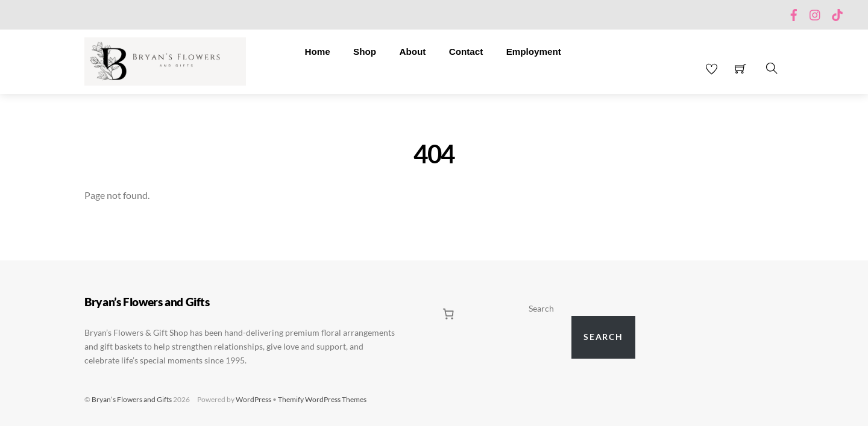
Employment (534, 52)
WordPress (253, 399)
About (412, 52)
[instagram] (816, 12)
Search (541, 309)
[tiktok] (837, 12)
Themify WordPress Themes (322, 399)
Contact (466, 52)
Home (317, 52)
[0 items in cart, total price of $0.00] (448, 314)
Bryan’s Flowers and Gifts (132, 399)
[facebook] (794, 12)
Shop (365, 52)
